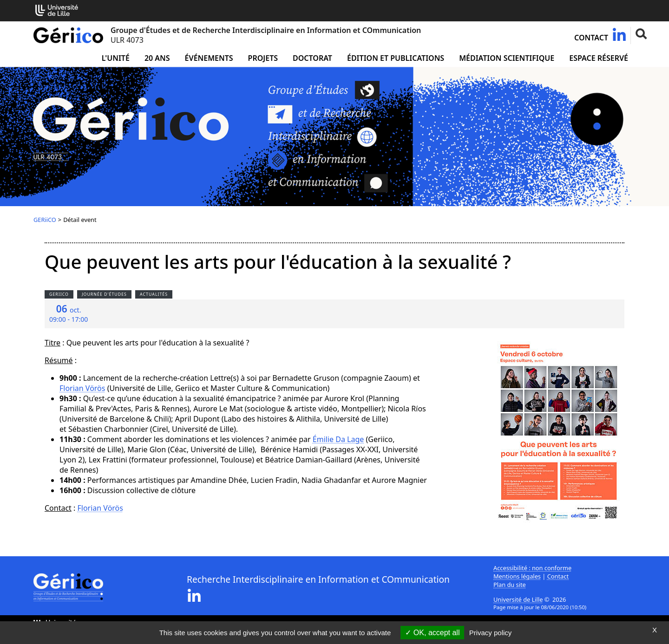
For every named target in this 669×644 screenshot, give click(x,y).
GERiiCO (45, 220)
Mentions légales (517, 576)
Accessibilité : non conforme (532, 568)
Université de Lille (518, 599)
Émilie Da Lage (338, 439)
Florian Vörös (82, 388)
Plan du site (510, 585)
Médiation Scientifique (507, 58)
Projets (263, 58)
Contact (591, 38)
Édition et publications (396, 58)
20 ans (157, 58)
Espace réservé (599, 58)
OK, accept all (432, 633)
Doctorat (312, 58)
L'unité (116, 58)
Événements (209, 58)
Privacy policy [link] (491, 633)
